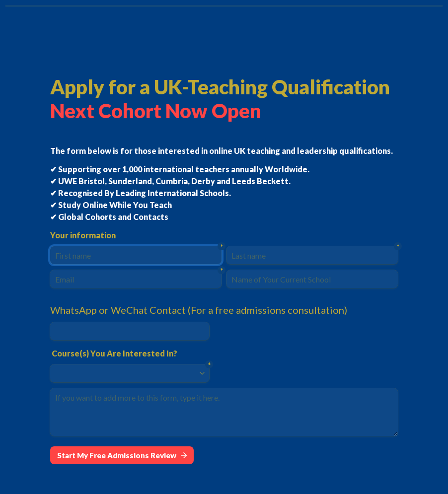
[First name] (136, 255)
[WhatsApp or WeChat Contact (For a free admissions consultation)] (130, 331)
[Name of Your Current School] (312, 279)
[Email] (136, 279)
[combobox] (125, 373)
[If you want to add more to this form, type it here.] (224, 412)
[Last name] (312, 255)
